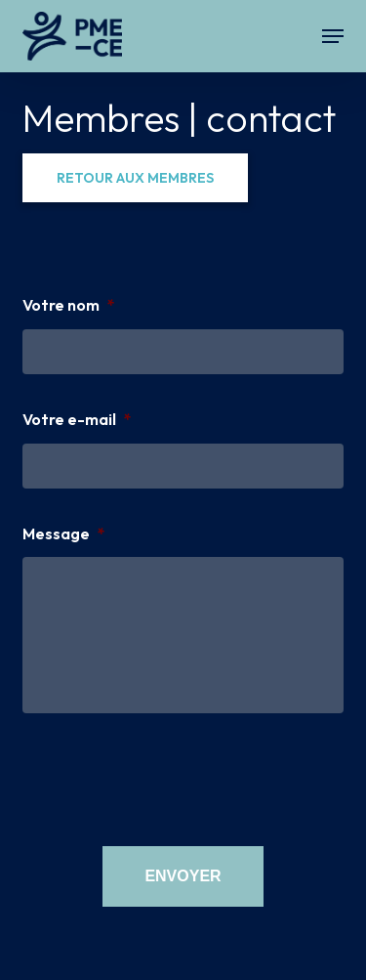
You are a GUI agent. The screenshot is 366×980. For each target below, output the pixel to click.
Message (64, 533)
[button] (333, 36)
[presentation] (171, 777)
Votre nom (69, 305)
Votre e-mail (77, 419)
